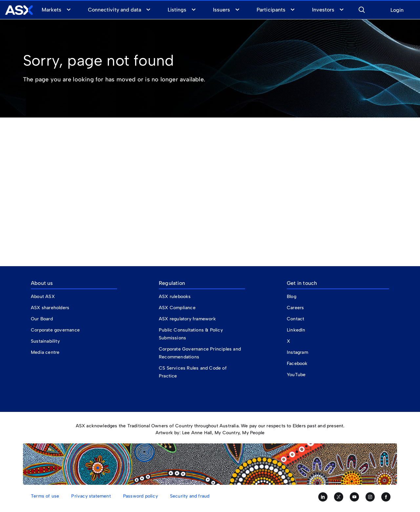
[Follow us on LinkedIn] (323, 497)
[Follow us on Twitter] (339, 497)
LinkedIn (296, 330)
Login (397, 10)
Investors (323, 10)
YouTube (296, 375)
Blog (292, 297)
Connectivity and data (115, 10)
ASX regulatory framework (187, 319)
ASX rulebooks (175, 297)
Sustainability (45, 341)
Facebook (297, 363)
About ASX (43, 297)
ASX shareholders (51, 308)
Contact (295, 319)
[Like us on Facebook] (386, 497)
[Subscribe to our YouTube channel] (354, 497)
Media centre (45, 352)
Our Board (42, 319)
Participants (271, 10)
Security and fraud (190, 496)
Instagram (297, 352)
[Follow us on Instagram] (370, 497)
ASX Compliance (177, 308)
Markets (52, 10)
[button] (362, 9)
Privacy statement (91, 496)
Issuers (221, 10)
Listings (177, 10)
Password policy (140, 496)
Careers (295, 308)
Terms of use (45, 496)
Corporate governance (55, 330)
